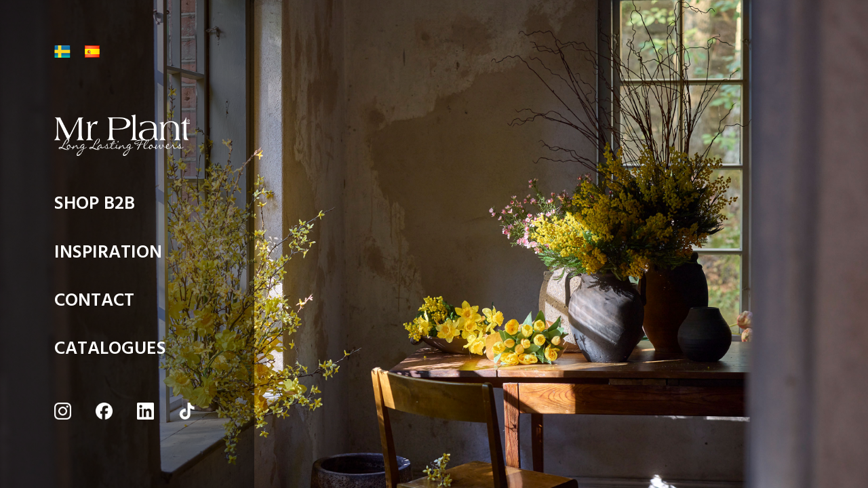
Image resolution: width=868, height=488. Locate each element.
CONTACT (94, 304)
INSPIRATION (108, 256)
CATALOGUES (110, 352)
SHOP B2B (95, 207)
